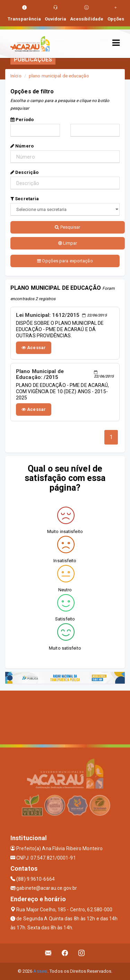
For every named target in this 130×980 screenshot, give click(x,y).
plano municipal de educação (59, 76)
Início (16, 76)
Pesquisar (67, 227)
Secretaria (25, 199)
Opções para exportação (65, 261)
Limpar (68, 243)
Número (22, 146)
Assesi (40, 971)
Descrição (24, 172)
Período (22, 120)
